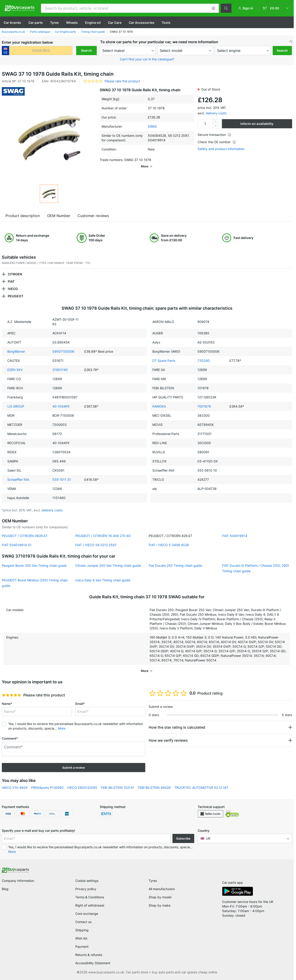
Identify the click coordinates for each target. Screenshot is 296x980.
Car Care (115, 23)
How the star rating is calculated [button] (177, 727)
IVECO (13, 289)
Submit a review (74, 768)
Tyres (54, 23)
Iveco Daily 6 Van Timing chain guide (103, 580)
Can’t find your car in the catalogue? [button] (147, 59)
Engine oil (93, 23)
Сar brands (12, 23)
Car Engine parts (65, 32)
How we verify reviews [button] (168, 740)
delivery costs (216, 113)
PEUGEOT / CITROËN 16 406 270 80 (103, 536)
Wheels (72, 23)
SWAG (152, 126)
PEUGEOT (16, 296)
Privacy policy (86, 889)
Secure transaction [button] (214, 135)
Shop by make (160, 905)
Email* (80, 704)
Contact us (83, 922)
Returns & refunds (89, 955)
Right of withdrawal (90, 905)
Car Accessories (142, 23)
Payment (82, 946)
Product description (23, 216)
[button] (213, 8)
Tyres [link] (153, 881)
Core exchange (87, 914)
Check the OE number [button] (217, 142)
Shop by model (160, 897)
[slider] (12, 695)
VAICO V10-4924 (15, 788)
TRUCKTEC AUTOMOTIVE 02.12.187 (201, 788)
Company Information (18, 881)
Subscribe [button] (183, 838)
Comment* (10, 738)
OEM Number (59, 216)
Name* (7, 704)
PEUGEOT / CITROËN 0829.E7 (25, 536)
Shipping (82, 930)
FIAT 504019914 (235, 536)
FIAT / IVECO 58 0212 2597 (96, 545)
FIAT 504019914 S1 (17, 545)
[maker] (128, 51)
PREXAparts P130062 (47, 788)
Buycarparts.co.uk (13, 32)
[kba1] (41, 51)
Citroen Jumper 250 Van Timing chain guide (108, 565)
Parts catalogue (40, 32)
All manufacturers (162, 889)
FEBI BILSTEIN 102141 (118, 788)
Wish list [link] (81, 938)
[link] (276, 8)
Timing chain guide (93, 32)
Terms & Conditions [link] (90, 897)
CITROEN (15, 274)
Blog (5, 889)
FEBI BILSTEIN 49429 (154, 788)
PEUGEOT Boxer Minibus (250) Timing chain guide (35, 583)
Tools (166, 23)
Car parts (36, 23)
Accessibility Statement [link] (93, 963)
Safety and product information (221, 149)
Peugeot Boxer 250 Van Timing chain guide (34, 565)
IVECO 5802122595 (82, 788)
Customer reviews (93, 216)
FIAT (11, 281)
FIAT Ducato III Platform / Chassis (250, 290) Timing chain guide (256, 568)
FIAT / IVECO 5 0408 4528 (169, 545)
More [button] (62, 728)
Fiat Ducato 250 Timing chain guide (175, 565)
